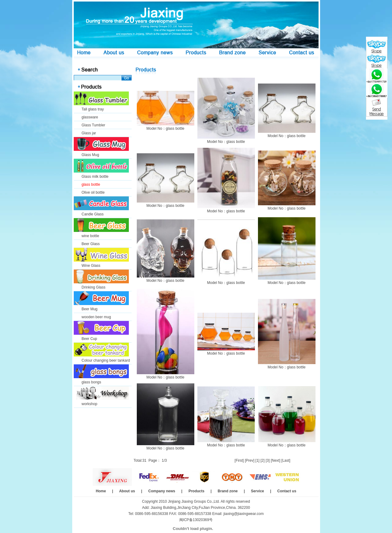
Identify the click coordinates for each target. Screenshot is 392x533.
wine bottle (90, 236)
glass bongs (91, 382)
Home (101, 491)
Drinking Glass (94, 287)
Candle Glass (93, 214)
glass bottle (91, 184)
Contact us (287, 491)
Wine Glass (91, 266)
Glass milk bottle (95, 177)
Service (258, 491)
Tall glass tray (93, 109)
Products (196, 491)
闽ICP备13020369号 (196, 520)
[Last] (286, 460)
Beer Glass (91, 244)
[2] (262, 460)
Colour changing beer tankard (106, 360)
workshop (90, 404)
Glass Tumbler (93, 125)
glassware (90, 117)
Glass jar (89, 133)
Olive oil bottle (93, 192)
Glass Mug (90, 155)
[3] (268, 460)
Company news (162, 491)
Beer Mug (90, 309)
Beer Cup (90, 339)
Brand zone (228, 491)
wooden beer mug (96, 317)
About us (127, 491)
